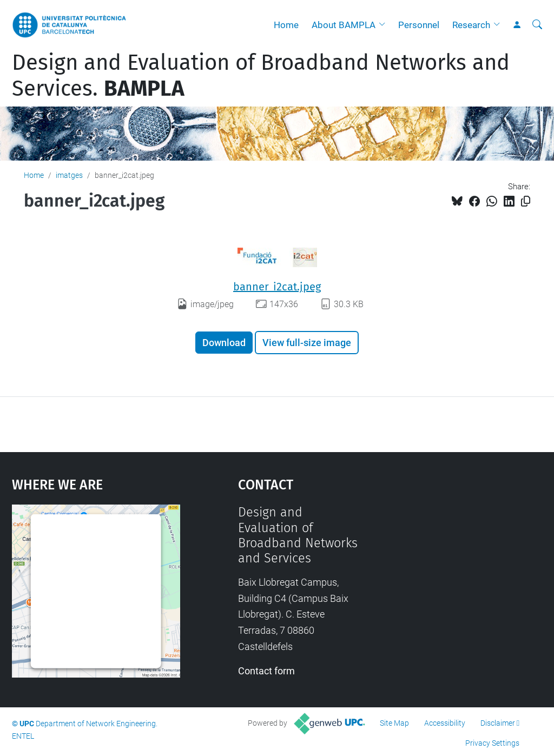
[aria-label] (537, 25)
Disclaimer (498, 723)
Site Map (394, 723)
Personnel (419, 25)
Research (471, 25)
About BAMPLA (344, 25)
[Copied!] (526, 201)
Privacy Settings (492, 743)
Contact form (266, 671)
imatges (69, 175)
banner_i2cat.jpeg (277, 287)
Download (224, 343)
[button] (385, 25)
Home (286, 25)
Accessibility (445, 723)
